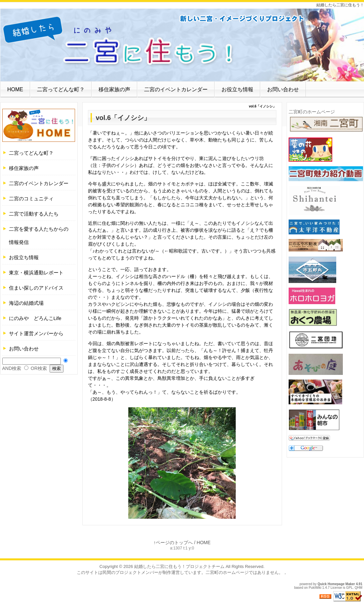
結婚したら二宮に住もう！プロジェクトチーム (179, 566)
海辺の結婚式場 (26, 303)
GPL (349, 588)
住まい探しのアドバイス (36, 288)
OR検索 (39, 368)
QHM (359, 588)
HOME (15, 89)
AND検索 (12, 368)
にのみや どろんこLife (35, 318)
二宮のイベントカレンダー (176, 89)
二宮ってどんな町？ (61, 89)
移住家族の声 (114, 89)
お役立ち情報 (237, 89)
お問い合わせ (283, 89)
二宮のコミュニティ (31, 199)
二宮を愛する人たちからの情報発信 (39, 236)
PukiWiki (315, 588)
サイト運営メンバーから (36, 333)
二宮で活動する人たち (34, 214)
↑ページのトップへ (173, 543)
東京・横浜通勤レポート (36, 273)
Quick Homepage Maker (336, 584)
